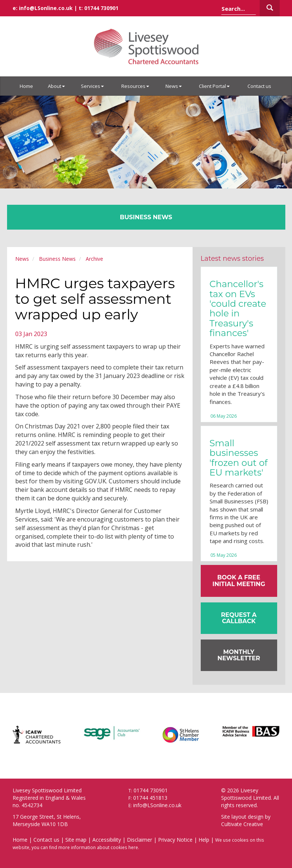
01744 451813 (150, 798)
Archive (94, 259)
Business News (57, 259)
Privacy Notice (175, 840)
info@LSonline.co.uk (46, 8)
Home (26, 86)
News (174, 86)
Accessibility (107, 840)
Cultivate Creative (242, 824)
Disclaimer (140, 840)
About (56, 86)
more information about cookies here (98, 847)
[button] (239, 618)
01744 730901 (101, 8)
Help (204, 840)
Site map (76, 840)
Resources (135, 86)
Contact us (259, 86)
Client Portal (214, 86)
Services (92, 86)
